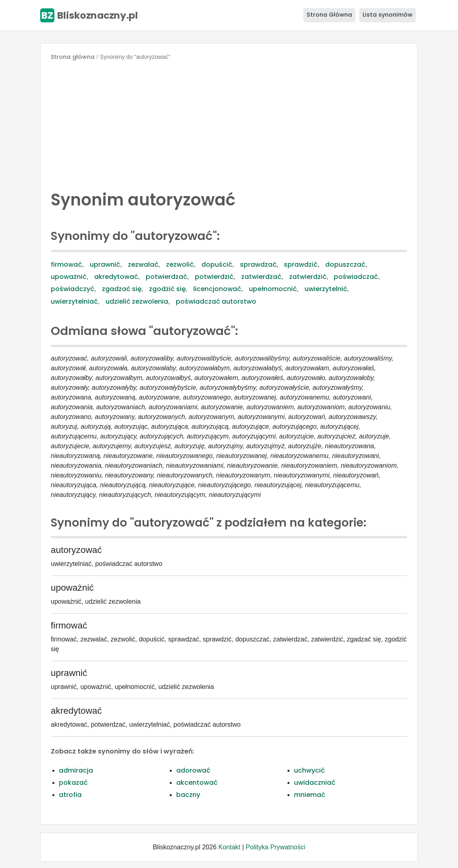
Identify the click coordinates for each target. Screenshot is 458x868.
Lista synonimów (388, 15)
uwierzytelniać (74, 301)
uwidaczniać (315, 783)
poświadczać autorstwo (216, 301)
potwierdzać (166, 277)
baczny (188, 795)
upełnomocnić (273, 289)
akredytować (116, 277)
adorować (193, 770)
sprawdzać (258, 265)
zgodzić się (167, 289)
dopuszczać (345, 265)
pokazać (73, 783)
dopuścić (217, 265)
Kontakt (229, 847)
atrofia (70, 795)
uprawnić (105, 265)
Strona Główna (329, 15)
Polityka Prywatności (275, 847)
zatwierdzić (308, 277)
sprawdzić (301, 265)
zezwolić (180, 265)
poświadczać (356, 277)
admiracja (76, 770)
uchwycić (309, 770)
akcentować (197, 783)
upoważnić (69, 277)
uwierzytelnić (326, 289)
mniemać (310, 795)
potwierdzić (214, 277)
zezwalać (143, 265)
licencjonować (217, 289)
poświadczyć (72, 289)
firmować (66, 265)
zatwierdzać (261, 277)
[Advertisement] (229, 123)
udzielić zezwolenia (137, 301)
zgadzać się (122, 289)
